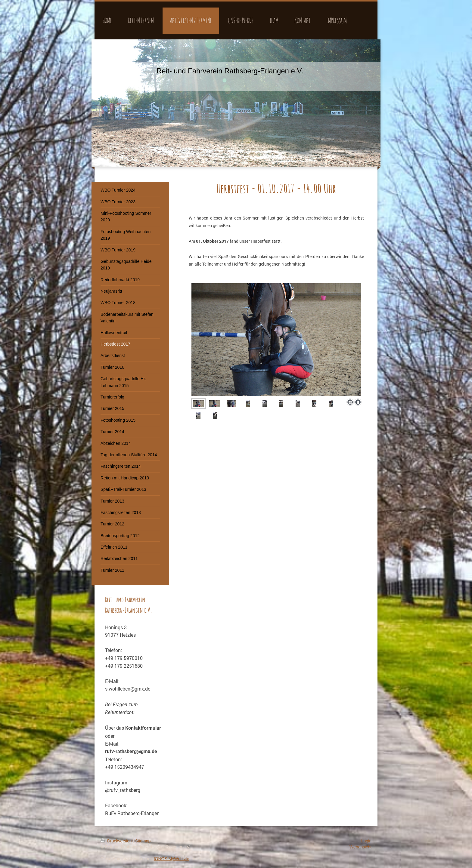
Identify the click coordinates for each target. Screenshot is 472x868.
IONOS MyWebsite (172, 859)
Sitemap (143, 841)
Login (366, 841)
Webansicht (360, 847)
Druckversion (117, 841)
